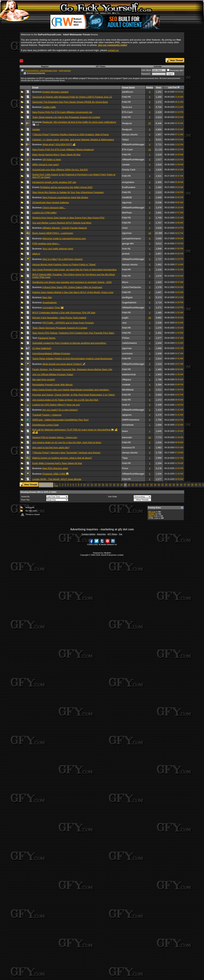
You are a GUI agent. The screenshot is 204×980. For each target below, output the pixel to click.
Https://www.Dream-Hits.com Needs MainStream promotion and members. (71, 390)
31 (162, 485)
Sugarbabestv (50, 302)
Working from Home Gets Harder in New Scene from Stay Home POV (68, 218)
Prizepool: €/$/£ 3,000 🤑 (56, 474)
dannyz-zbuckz (130, 134)
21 (150, 150)
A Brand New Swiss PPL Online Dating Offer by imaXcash (72, 287)
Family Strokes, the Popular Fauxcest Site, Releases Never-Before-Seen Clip (72, 369)
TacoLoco (127, 107)
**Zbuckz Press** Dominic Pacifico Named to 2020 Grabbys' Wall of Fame (70, 134)
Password (146, 74)
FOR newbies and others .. (46, 244)
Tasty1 (125, 140)
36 (181, 485)
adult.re (36, 254)
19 (118, 485)
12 (92, 485)
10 (84, 485)
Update (36, 129)
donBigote (127, 297)
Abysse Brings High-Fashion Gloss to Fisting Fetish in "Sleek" (64, 265)
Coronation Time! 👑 (53, 308)
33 (170, 485)
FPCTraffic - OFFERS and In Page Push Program (68, 323)
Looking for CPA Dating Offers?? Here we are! (56, 405)
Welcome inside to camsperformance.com (64, 238)
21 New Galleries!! (42, 348)
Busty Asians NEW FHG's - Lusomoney (53, 233)
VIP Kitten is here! (52, 159)
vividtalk (126, 385)
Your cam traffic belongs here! (58, 249)
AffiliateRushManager (133, 144)
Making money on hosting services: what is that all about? (62, 458)
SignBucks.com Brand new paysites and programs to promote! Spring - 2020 (72, 282)
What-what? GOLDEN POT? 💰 (59, 144)
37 (185, 485)
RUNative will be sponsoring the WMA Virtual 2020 (66, 187)
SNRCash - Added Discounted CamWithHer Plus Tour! (60, 420)
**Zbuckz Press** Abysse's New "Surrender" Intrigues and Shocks (66, 453)
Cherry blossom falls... (54, 208)
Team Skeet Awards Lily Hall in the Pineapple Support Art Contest (66, 117)
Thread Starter (128, 87)
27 (148, 485)
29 (155, 485)
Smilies (152, 514)
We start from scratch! (44, 380)
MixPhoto (127, 213)
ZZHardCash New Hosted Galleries (51, 202)
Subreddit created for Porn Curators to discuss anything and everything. (69, 343)
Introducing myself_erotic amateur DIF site (54, 182)
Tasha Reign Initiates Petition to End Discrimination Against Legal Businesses (72, 359)
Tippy (125, 458)
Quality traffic (49, 107)
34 (174, 485)
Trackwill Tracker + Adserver (47, 415)
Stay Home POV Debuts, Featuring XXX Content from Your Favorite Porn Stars (73, 333)
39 (192, 485)
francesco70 (128, 448)
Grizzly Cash (129, 170)
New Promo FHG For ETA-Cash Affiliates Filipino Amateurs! (63, 150)
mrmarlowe (128, 425)
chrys (125, 228)
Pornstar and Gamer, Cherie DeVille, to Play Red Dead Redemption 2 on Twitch (73, 395)
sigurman (127, 202)
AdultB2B (127, 197)
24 (136, 485)
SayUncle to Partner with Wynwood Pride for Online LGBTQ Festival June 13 (72, 97)
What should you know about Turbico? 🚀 (64, 364)
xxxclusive (127, 353)
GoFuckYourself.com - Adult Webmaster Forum (41, 71)
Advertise (101, 534)
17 (110, 485)
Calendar (158, 66)
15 (103, 485)
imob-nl (126, 405)
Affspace (127, 380)
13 (96, 485)
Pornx (125, 468)
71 (200, 485)
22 (129, 485)
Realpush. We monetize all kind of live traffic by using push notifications (79, 122)
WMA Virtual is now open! (46, 165)
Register (45, 66)
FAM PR (126, 97)
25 (140, 485)
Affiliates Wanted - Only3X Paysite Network (65, 228)
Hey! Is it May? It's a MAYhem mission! (63, 259)
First (56, 485)
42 (150, 437)
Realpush (127, 123)
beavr (125, 431)
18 (150, 233)
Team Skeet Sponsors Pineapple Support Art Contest (60, 328)
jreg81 (125, 318)
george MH (128, 244)
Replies (150, 87)
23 (133, 485)
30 (159, 485)
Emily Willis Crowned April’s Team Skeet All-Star (57, 463)
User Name (146, 70)
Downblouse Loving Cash (45, 425)
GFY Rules (101, 66)
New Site (47, 297)
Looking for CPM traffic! (44, 213)
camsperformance (131, 238)
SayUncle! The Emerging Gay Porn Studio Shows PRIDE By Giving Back (70, 102)
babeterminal (129, 374)
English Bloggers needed (55, 92)
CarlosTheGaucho (132, 287)
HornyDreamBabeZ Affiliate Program (51, 353)
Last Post (172, 87)
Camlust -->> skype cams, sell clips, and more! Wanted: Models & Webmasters (73, 140)
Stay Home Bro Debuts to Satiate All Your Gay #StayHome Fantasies (68, 192)
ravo (124, 323)
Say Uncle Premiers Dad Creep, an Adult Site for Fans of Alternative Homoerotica (74, 270)
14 (99, 485)
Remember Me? (175, 70)
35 (177, 485)
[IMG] (151, 516)
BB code (152, 512)
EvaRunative (129, 187)
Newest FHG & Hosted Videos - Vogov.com (55, 437)
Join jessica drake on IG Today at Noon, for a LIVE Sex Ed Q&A (65, 400)
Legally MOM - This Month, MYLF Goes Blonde (57, 479)
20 (122, 485)
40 (196, 485)
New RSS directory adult (55, 468)
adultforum (128, 92)
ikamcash (127, 437)
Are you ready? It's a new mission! (60, 410)
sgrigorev (127, 415)
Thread (35, 87)
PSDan (126, 338)
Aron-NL (126, 249)
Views (159, 87)
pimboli (126, 254)
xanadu (126, 165)
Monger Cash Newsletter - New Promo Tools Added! (59, 318)
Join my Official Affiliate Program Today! (53, 374)
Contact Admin (89, 534)
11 (88, 485)
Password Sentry (47, 338)
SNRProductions (131, 420)
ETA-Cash (127, 112)
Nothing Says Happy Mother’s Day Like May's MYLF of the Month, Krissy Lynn (73, 292)
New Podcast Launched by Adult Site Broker (65, 197)
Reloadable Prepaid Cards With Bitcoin (52, 385)
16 (107, 485)
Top (121, 534)
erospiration (128, 182)
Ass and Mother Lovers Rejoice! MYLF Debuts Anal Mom (62, 223)
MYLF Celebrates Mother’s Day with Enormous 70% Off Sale (64, 313)
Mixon (125, 282)
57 (150, 123)
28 (151, 485)
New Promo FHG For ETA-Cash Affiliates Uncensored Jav (62, 112)
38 (189, 485)
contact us (113, 50)
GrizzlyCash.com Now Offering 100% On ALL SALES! (60, 170)
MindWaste (128, 390)
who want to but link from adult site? (51, 448)
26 (150, 318)
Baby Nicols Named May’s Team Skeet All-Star (56, 155)
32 (166, 485)
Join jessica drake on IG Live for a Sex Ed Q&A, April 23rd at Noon (67, 442)
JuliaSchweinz (129, 343)
